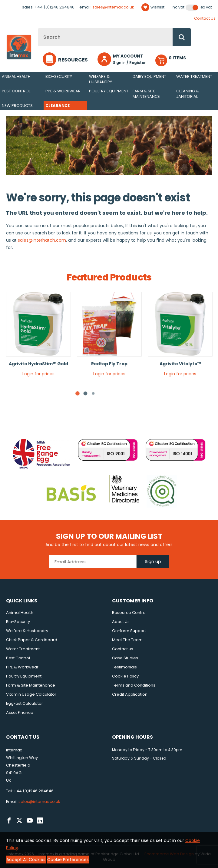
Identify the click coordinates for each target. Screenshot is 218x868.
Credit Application (130, 694)
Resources (73, 60)
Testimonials (124, 667)
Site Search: (38, 28)
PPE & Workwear (63, 91)
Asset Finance (20, 712)
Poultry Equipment (109, 91)
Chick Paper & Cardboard (32, 640)
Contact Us (205, 18)
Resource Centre (129, 613)
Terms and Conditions (134, 685)
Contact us (123, 649)
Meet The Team (127, 640)
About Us (121, 622)
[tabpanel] (38, 336)
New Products (17, 106)
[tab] (85, 394)
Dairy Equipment (149, 76)
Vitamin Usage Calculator (31, 694)
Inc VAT (178, 7)
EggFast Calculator (25, 703)
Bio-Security (59, 76)
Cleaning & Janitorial (188, 94)
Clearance (58, 106)
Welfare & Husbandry (101, 79)
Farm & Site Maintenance (146, 94)
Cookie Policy (125, 676)
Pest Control (16, 91)
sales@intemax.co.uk (113, 7)
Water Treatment (194, 76)
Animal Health (16, 76)
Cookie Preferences (68, 860)
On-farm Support (129, 631)
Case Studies (125, 658)
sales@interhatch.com (42, 240)
